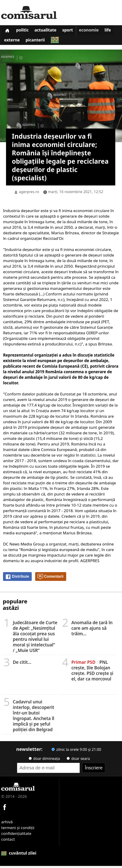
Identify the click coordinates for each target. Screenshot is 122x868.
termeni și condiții (18, 830)
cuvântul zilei (19, 855)
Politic (23, 31)
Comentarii (50, 579)
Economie (92, 31)
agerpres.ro (29, 194)
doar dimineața (44, 761)
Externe (12, 42)
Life (111, 31)
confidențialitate (16, 835)
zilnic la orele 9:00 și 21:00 (76, 752)
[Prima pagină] (7, 31)
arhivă (7, 824)
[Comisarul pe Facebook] (5, 809)
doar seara (78, 761)
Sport (70, 31)
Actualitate (47, 31)
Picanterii (36, 42)
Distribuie (17, 579)
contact (8, 841)
